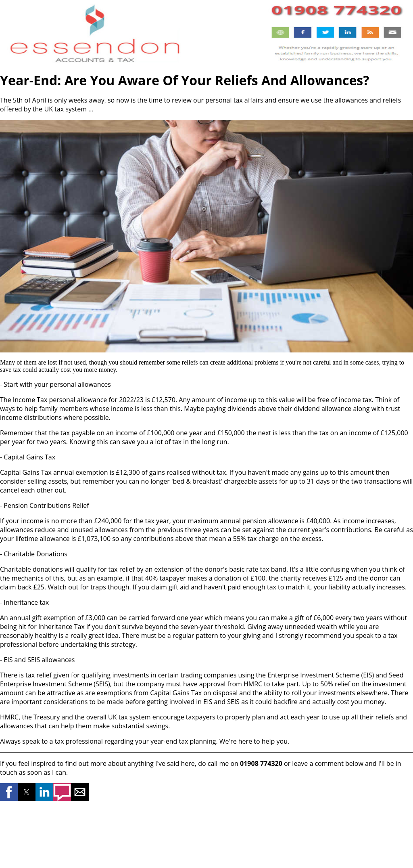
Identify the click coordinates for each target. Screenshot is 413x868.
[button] (9, 792)
